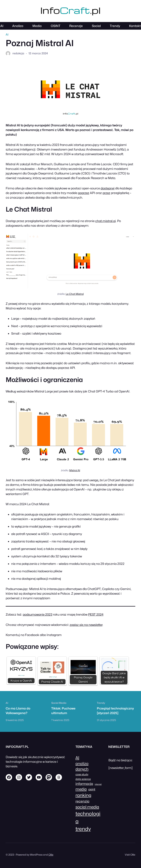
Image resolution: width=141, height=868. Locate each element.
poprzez (84, 193)
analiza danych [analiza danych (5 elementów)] (82, 766)
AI (7, 35)
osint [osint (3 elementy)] (92, 789)
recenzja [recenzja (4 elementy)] (82, 801)
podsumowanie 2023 (38, 614)
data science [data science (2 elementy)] (83, 779)
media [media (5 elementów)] (81, 789)
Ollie (51, 855)
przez (106, 193)
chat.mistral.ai (105, 221)
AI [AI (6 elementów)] (77, 758)
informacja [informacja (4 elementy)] (84, 784)
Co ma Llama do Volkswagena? (18, 711)
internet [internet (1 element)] (98, 784)
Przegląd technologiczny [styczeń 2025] (115, 711)
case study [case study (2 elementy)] (82, 774)
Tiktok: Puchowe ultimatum (63, 711)
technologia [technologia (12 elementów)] (88, 817)
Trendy (101, 703)
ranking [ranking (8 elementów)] (83, 795)
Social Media (59, 703)
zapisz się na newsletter (86, 625)
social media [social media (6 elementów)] (87, 807)
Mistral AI (75, 470)
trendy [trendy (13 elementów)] (83, 829)
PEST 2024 (96, 614)
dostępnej (108, 188)
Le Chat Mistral (75, 294)
